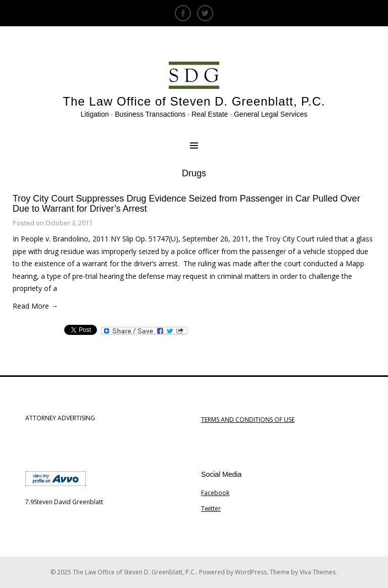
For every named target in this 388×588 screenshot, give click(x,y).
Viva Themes (318, 572)
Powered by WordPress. (234, 572)
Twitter (211, 508)
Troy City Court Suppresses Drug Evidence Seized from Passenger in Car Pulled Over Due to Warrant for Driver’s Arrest (186, 204)
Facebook (215, 493)
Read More (35, 306)
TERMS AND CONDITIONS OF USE (248, 420)
